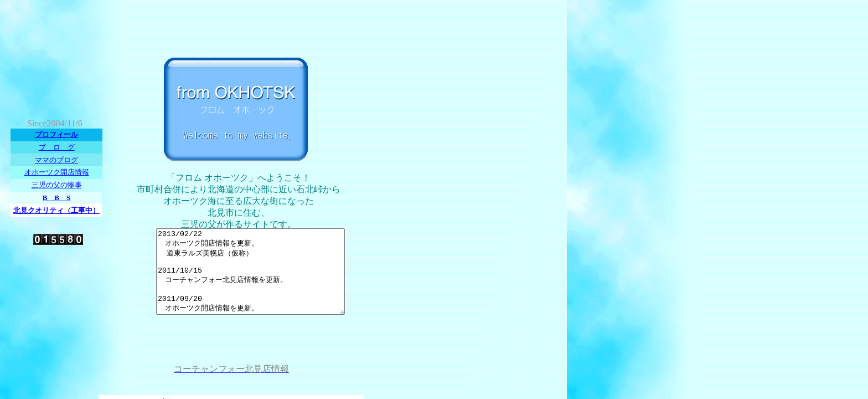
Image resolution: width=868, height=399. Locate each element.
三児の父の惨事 (57, 185)
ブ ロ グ (57, 147)
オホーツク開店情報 (57, 172)
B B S (57, 198)
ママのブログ (56, 160)
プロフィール (56, 134)
